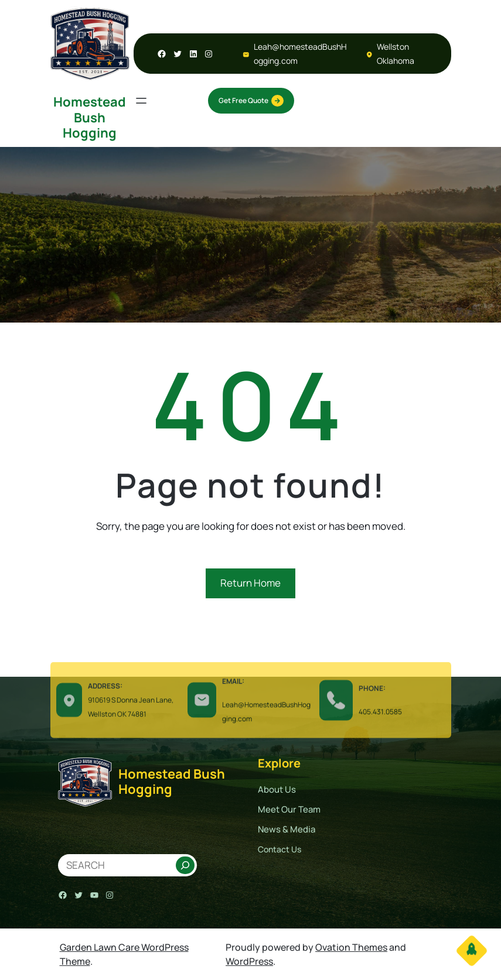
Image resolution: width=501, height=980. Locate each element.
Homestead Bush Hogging (90, 117)
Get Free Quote (251, 101)
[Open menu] (141, 101)
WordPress (249, 961)
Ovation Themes (351, 947)
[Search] (185, 865)
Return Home (251, 583)
